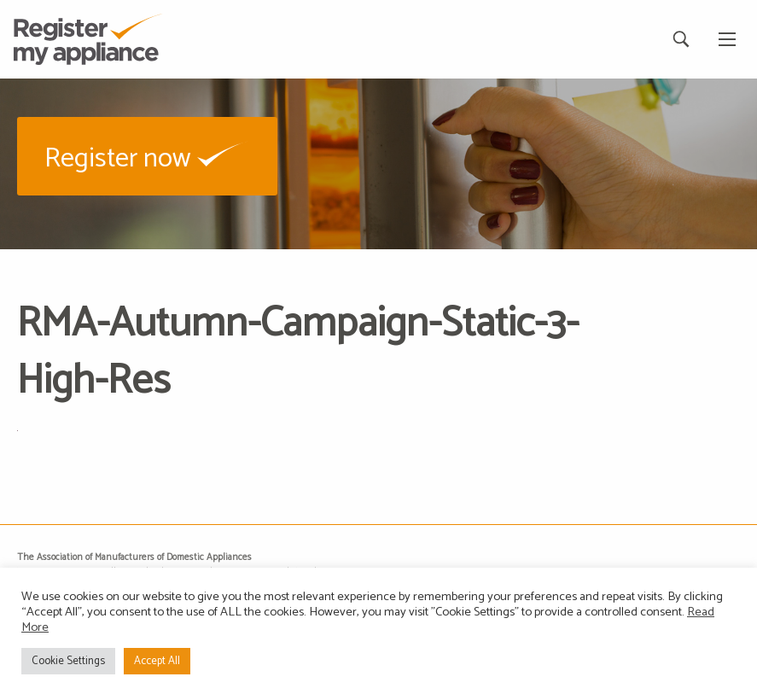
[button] (147, 156)
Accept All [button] (157, 661)
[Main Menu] (727, 39)
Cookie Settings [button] (68, 661)
